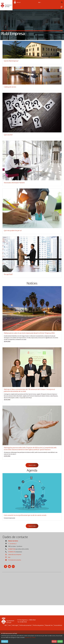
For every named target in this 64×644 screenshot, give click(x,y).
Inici (10, 625)
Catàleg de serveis (10, 87)
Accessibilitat (58, 625)
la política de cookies (30, 637)
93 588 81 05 (12, 552)
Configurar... (5, 641)
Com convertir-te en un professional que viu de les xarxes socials (25, 515)
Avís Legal (15, 625)
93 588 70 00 (12, 549)
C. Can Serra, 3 (12, 544)
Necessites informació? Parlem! (14, 183)
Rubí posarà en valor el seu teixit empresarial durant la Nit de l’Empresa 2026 (29, 333)
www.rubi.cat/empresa (13, 554)
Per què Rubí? (8, 274)
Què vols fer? (8, 135)
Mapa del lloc (49, 625)
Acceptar (60, 641)
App (7, 557)
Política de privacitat (25, 625)
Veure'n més (32, 465)
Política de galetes (38, 625)
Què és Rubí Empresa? (11, 61)
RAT (6, 625)
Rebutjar (54, 641)
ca (40, 2)
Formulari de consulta (12, 560)
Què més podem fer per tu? (13, 230)
